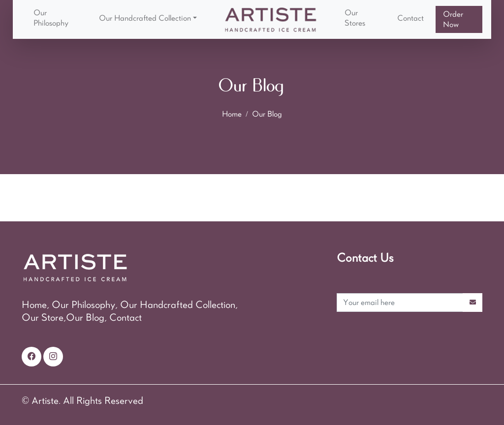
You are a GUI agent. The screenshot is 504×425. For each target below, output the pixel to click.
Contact (410, 18)
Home (232, 114)
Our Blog (267, 114)
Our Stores (355, 18)
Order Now (453, 19)
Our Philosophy (51, 18)
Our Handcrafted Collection (145, 18)
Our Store (43, 318)
